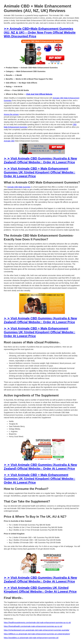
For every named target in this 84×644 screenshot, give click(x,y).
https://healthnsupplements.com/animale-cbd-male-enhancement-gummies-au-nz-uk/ (37, 623)
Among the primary (11, 114)
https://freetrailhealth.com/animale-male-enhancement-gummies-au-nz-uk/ (33, 626)
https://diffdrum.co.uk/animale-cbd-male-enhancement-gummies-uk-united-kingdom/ (37, 634)
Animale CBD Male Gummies (19, 187)
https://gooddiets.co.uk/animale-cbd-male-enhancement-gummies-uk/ (31, 638)
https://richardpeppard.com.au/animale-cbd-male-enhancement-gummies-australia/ (37, 630)
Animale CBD (9, 141)
